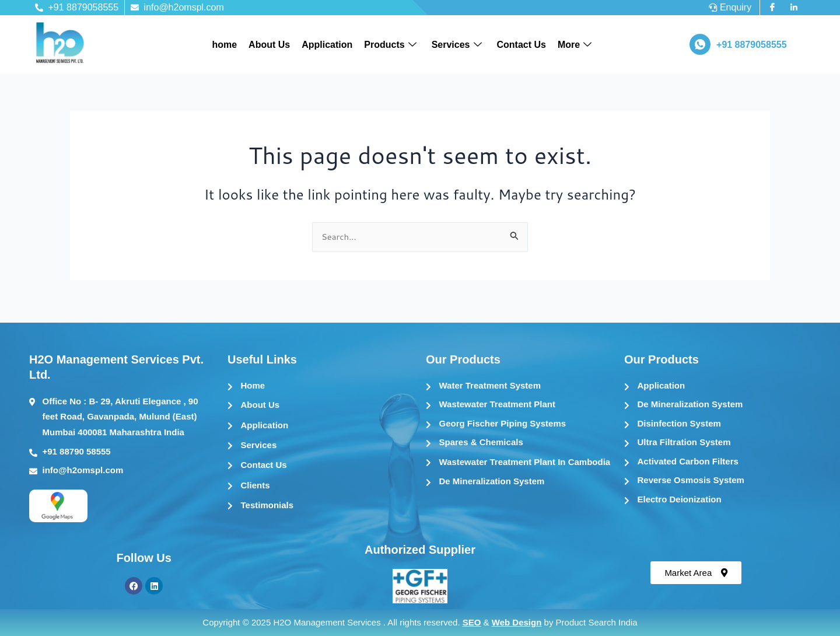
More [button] (575, 45)
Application (327, 45)
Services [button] (457, 45)
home (224, 45)
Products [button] (390, 45)
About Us (269, 45)
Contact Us (521, 45)
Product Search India (597, 622)
